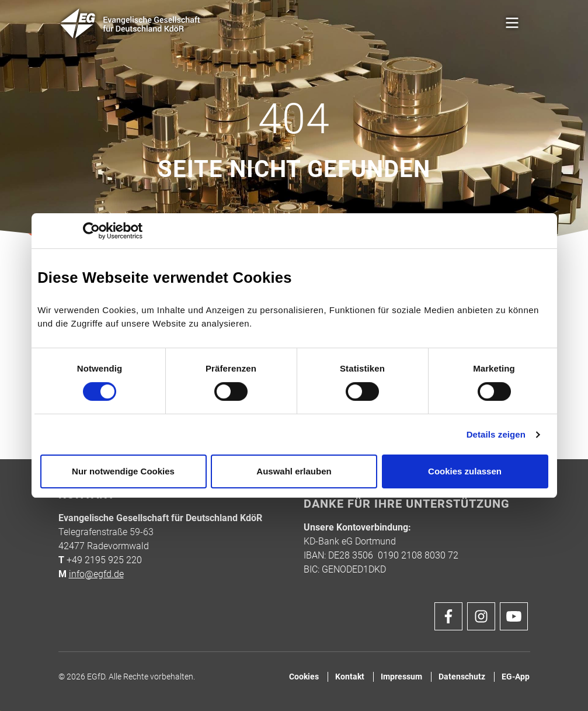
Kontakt (350, 677)
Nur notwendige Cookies (123, 471)
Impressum (401, 677)
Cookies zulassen (465, 471)
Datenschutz (462, 677)
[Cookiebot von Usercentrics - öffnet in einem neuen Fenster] (91, 231)
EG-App (516, 677)
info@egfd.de (96, 574)
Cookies (304, 677)
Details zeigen (496, 434)
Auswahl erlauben (294, 471)
